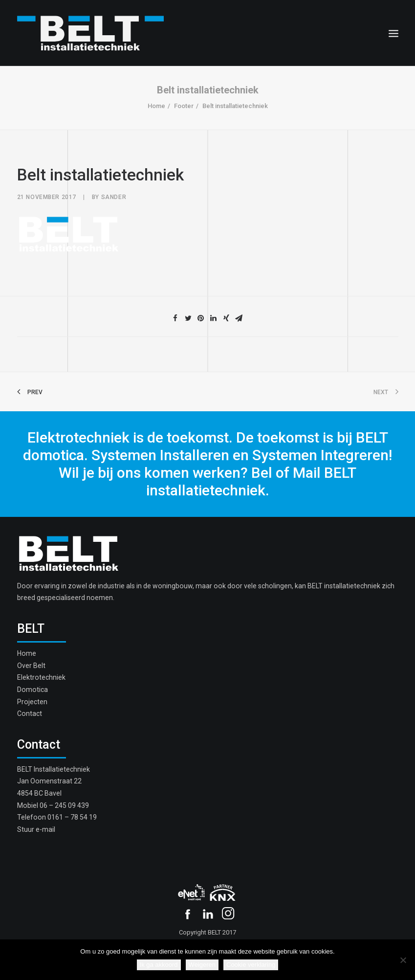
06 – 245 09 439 (64, 805)
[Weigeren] (403, 960)
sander (114, 197)
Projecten (32, 702)
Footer (184, 106)
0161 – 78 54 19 (72, 817)
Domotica (33, 690)
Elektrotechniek (41, 677)
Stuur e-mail (36, 829)
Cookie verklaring (251, 965)
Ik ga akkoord (159, 965)
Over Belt (31, 666)
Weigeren (202, 965)
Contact (30, 713)
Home (156, 106)
